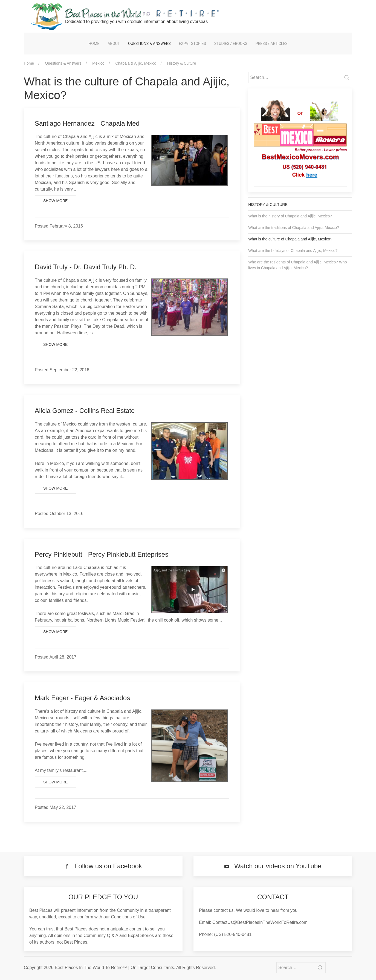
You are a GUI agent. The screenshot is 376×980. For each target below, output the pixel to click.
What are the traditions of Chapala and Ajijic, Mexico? (294, 228)
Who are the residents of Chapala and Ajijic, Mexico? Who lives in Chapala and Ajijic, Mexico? (297, 265)
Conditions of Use (128, 917)
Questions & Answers (149, 44)
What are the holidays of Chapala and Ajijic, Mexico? (293, 251)
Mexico (98, 63)
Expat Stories (193, 44)
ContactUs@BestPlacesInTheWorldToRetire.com (260, 922)
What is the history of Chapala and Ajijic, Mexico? (290, 216)
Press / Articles (272, 44)
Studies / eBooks (231, 44)
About (114, 44)
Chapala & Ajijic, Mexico (136, 63)
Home (94, 44)
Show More (55, 201)
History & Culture (182, 63)
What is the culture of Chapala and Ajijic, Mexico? (290, 239)
